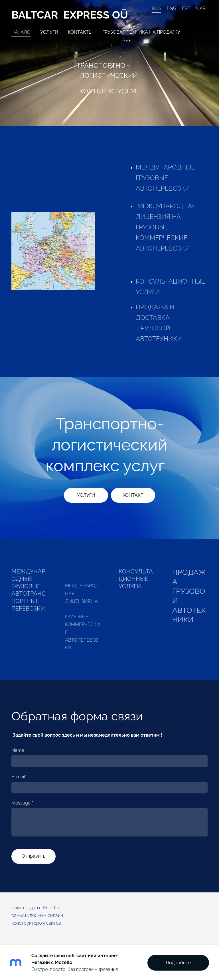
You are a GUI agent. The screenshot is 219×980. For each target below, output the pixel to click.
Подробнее (178, 963)
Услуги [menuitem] (49, 32)
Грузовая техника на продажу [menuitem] (141, 32)
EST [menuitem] (186, 8)
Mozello (51, 908)
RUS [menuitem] (157, 8)
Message (22, 803)
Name (19, 750)
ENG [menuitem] (172, 8)
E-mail (20, 777)
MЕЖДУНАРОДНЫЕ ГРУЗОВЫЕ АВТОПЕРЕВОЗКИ (165, 178)
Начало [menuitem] (21, 32)
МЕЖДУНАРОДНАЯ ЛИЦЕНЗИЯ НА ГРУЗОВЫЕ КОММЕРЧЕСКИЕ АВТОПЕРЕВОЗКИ (167, 227)
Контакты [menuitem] (80, 32)
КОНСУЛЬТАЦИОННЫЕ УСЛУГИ (136, 579)
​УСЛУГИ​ (86, 495)
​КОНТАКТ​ (133, 495)
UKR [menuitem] (201, 8)
